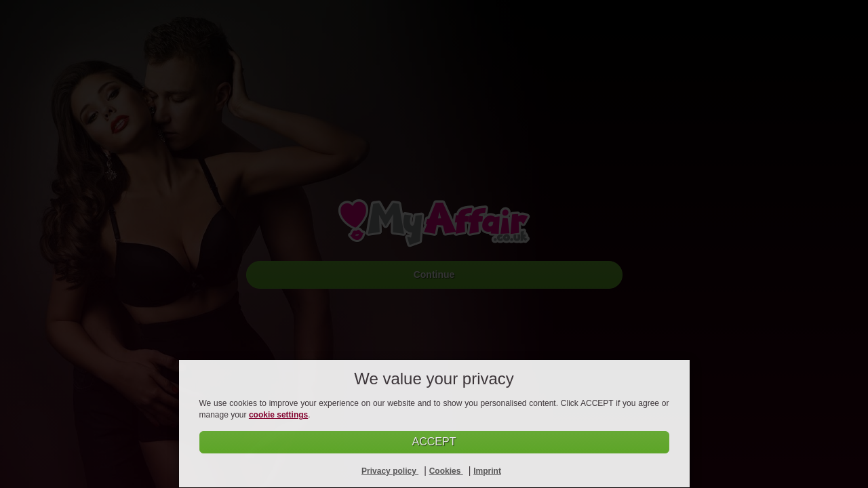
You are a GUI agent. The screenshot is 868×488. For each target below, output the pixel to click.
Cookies (446, 471)
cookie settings (278, 415)
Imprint (487, 471)
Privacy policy (390, 471)
